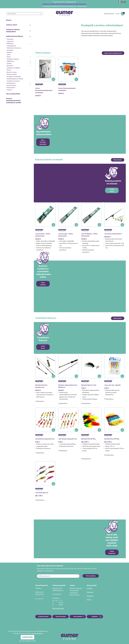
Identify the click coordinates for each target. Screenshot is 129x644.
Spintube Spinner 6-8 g (89, 385)
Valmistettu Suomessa (14, 48)
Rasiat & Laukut (12, 72)
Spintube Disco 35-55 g (112, 439)
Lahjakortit (10, 41)
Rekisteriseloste (74, 595)
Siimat (9, 57)
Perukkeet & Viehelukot (14, 77)
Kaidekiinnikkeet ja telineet (15, 79)
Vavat (9, 55)
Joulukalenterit (11, 46)
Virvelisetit (10, 50)
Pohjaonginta (11, 88)
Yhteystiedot (74, 593)
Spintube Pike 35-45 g (88, 439)
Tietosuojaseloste (37, 633)
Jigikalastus (10, 61)
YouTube (90, 588)
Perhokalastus (11, 83)
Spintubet (10, 66)
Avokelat (9, 52)
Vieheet (9, 63)
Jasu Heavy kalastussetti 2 (113, 234)
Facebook (90, 592)
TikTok (89, 600)
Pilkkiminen (10, 44)
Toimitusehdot (74, 591)
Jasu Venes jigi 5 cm (42, 493)
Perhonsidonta (11, 85)
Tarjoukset (10, 39)
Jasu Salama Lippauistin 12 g (45, 439)
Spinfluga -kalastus (13, 59)
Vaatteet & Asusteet (13, 81)
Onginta (9, 90)
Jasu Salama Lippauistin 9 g (68, 439)
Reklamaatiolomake (76, 588)
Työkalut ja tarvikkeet (13, 68)
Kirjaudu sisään (109, 14)
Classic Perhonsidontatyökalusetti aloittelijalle (44, 90)
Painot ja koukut (12, 74)
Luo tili (117, 14)
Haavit (9, 70)
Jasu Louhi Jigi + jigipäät (112, 385)
